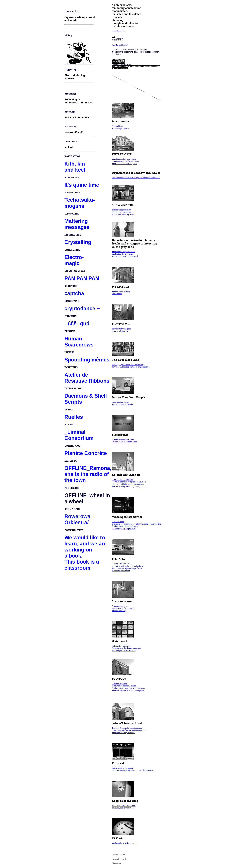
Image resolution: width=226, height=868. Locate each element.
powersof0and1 (74, 132)
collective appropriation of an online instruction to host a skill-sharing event (123, 212)
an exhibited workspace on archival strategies (121, 330)
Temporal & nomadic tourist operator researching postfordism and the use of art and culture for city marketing (129, 730)
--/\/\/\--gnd (77, 324)
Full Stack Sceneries (77, 118)
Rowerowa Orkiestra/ (77, 519)
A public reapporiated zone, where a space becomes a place (124, 441)
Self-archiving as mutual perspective (121, 127)
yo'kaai (69, 147)
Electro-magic (74, 260)
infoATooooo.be (118, 31)
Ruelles (74, 417)
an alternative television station (124, 843)
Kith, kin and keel (75, 167)
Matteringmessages (77, 224)
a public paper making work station (121, 293)
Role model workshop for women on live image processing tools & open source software (127, 648)
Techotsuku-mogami (80, 203)
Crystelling (78, 242)
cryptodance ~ (82, 309)
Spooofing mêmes (87, 360)
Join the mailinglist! (120, 45)
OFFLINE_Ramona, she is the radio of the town (88, 474)
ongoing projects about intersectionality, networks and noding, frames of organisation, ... (131, 366)
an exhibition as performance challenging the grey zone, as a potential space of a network (125, 254)
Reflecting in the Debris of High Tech (79, 101)
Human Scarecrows (79, 342)
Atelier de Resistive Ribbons (87, 378)
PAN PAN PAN (82, 278)
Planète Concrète (86, 453)
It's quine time (82, 185)
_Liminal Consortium (79, 435)
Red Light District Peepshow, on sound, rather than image (124, 807)
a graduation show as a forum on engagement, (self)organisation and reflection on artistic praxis (126, 161)
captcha (74, 293)
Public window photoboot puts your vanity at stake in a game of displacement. (133, 769)
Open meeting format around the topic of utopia (122, 403)
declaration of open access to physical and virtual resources (136, 178)
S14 (113, 37)
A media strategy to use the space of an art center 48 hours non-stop (124, 608)
